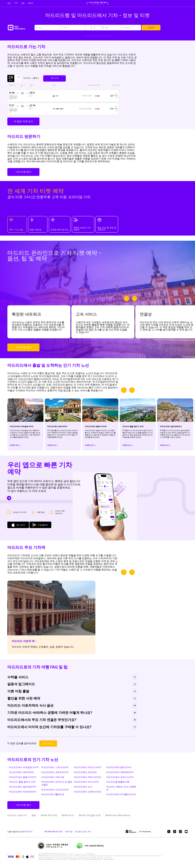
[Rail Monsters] (21, 28)
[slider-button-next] (135, 302)
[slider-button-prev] (126, 302)
